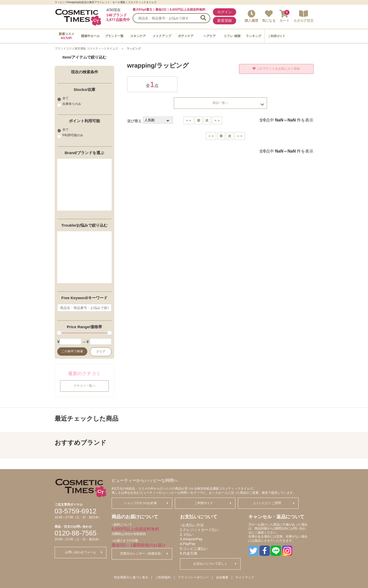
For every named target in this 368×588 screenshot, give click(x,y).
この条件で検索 (72, 352)
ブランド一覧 (114, 36)
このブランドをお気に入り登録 (276, 69)
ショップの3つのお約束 (146, 503)
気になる (269, 16)
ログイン (225, 12)
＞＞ (217, 120)
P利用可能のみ (70, 135)
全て (63, 98)
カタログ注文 (304, 16)
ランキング (254, 36)
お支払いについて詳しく (215, 564)
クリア (101, 352)
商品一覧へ (238, 104)
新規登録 (225, 20)
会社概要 (222, 577)
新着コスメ (67, 36)
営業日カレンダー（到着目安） (144, 554)
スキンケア (138, 36)
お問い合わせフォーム (84, 552)
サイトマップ (245, 577)
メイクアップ (162, 36)
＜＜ (189, 120)
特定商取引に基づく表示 (131, 577)
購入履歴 (251, 16)
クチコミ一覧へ (84, 386)
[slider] (59, 333)
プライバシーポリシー (193, 577)
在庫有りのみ (69, 104)
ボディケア (186, 36)
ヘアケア (210, 36)
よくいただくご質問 (274, 503)
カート (284, 16)
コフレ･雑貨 (232, 36)
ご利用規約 (163, 577)
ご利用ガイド (277, 36)
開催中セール (90, 36)
